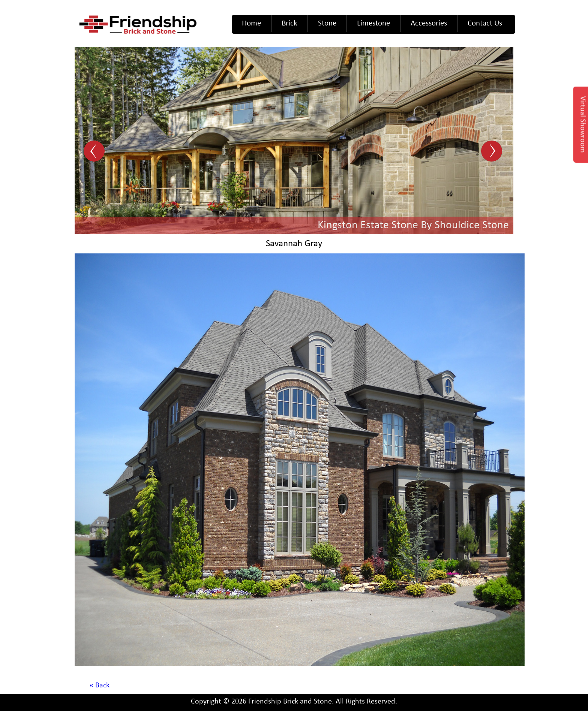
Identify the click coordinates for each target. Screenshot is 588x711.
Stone (327, 23)
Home (251, 23)
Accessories (429, 23)
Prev (95, 152)
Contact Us (485, 23)
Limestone (373, 23)
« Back (100, 686)
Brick (289, 23)
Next (493, 152)
